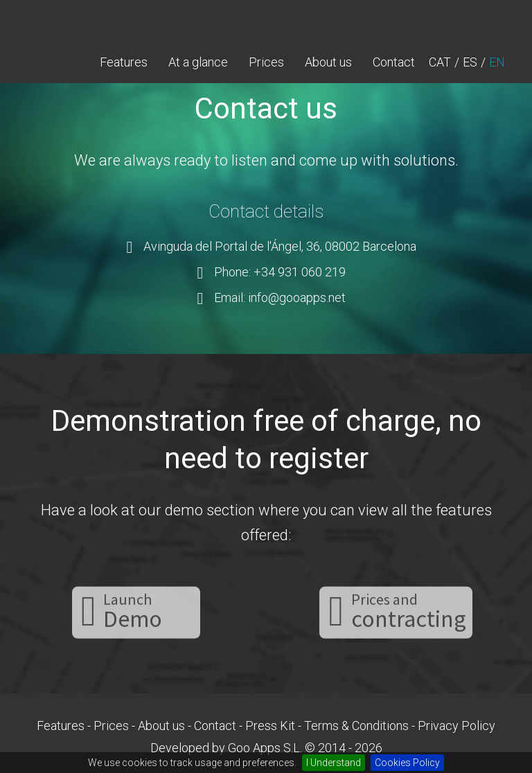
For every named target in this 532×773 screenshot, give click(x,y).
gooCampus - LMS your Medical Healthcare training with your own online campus (82, 21)
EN (497, 62)
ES (470, 62)
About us (328, 62)
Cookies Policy (407, 763)
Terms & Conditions (356, 726)
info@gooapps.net (297, 297)
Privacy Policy (456, 726)
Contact (394, 62)
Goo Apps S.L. (265, 748)
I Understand (334, 763)
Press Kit (270, 726)
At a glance (198, 62)
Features (124, 62)
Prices (266, 62)
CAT (440, 62)
